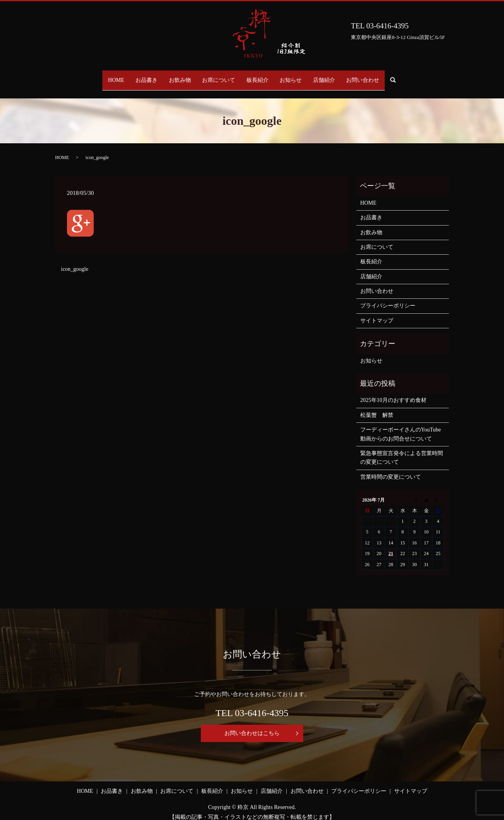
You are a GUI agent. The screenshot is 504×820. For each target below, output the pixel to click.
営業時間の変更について (391, 469)
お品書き (133, 76)
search (419, 77)
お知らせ (299, 76)
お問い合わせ (382, 76)
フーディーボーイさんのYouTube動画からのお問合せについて (401, 427)
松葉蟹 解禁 (377, 408)
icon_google (75, 262)
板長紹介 (260, 76)
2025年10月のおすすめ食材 (393, 393)
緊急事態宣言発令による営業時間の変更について (402, 450)
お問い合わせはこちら (252, 725)
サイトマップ (377, 313)
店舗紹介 (337, 76)
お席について (216, 76)
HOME (97, 76)
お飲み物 (172, 76)
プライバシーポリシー (388, 298)
